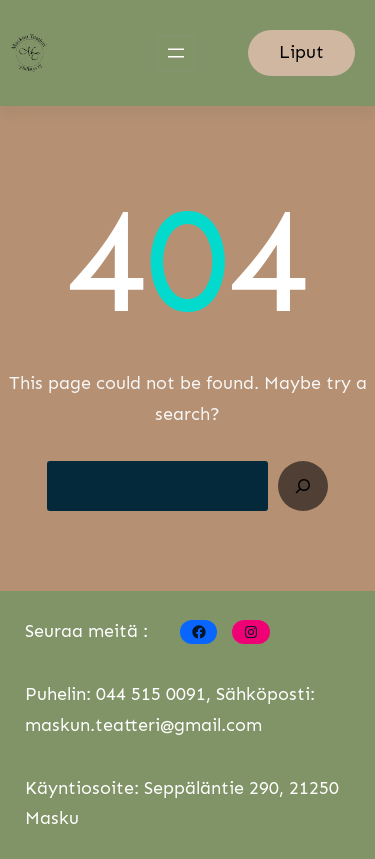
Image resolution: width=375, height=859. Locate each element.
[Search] (303, 486)
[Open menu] (176, 53)
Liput (301, 52)
